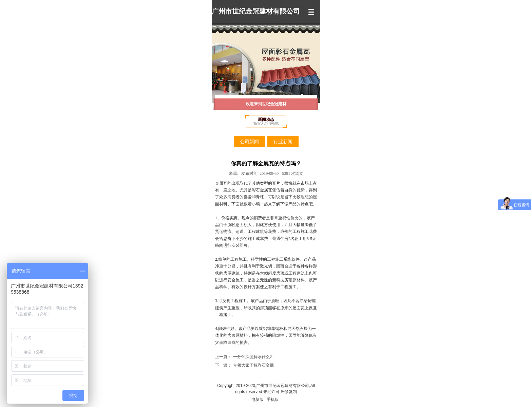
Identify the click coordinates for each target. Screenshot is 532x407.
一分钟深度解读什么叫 (253, 357)
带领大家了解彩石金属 (253, 365)
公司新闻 (249, 142)
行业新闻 (283, 142)
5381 (293, 173)
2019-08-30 (260, 173)
